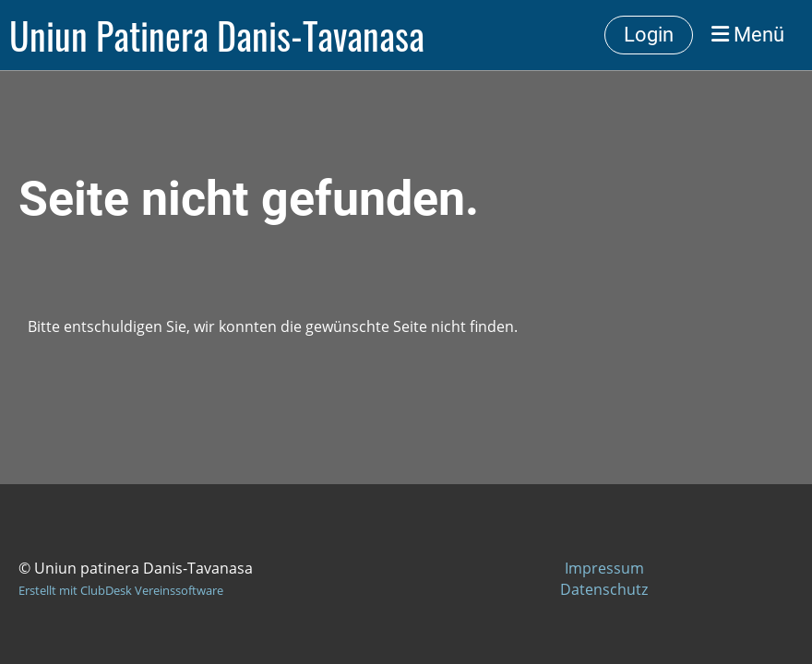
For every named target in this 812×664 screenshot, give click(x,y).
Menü (748, 35)
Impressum (604, 568)
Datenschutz (604, 589)
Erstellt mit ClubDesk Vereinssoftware (121, 590)
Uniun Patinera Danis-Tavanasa (217, 35)
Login (649, 35)
